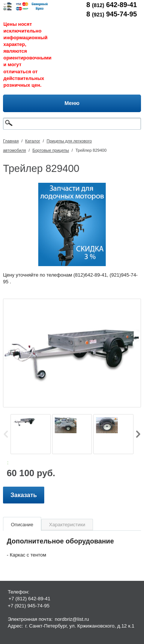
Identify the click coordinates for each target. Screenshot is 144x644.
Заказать (24, 495)
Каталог (33, 141)
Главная (11, 141)
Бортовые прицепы (51, 150)
